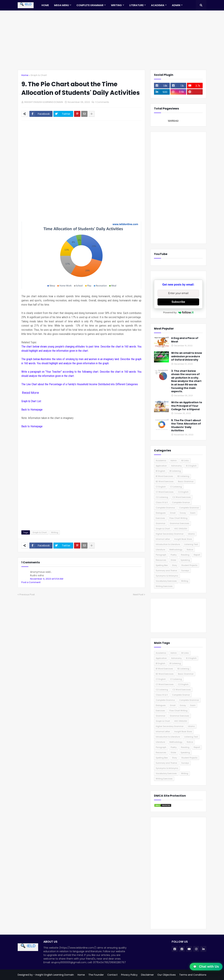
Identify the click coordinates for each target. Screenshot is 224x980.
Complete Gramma (165, 508)
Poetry (174, 555)
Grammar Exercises (179, 523)
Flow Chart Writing (178, 518)
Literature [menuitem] (136, 5)
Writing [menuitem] (116, 5)
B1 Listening (175, 471)
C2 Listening (162, 497)
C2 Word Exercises (182, 497)
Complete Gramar (181, 502)
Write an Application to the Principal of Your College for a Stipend (187, 406)
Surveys (185, 571)
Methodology (176, 550)
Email (173, 513)
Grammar (161, 523)
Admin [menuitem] (176, 5)
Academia (161, 460)
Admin (174, 460)
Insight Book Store (183, 539)
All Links (185, 460)
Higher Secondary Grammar (170, 534)
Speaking (185, 560)
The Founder (96, 975)
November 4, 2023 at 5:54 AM (47, 579)
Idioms (191, 534)
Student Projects (189, 565)
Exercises (160, 518)
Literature (160, 550)
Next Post (138, 595)
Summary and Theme (166, 571)
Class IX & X (162, 502)
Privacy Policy (129, 975)
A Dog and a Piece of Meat (185, 340)
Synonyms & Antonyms (167, 576)
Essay (183, 513)
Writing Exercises (164, 586)
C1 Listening (176, 487)
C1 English (161, 487)
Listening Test (191, 544)
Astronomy (176, 466)
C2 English (183, 492)
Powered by (178, 312)
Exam (193, 513)
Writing (55, 532)
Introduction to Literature (168, 544)
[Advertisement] (112, 40)
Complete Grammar (189, 508)
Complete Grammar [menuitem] (90, 5)
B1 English (160, 471)
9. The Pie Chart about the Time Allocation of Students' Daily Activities (186, 426)
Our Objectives (167, 975)
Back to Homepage (32, 410)
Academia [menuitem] (158, 5)
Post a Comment (31, 582)
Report (197, 555)
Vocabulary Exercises (166, 581)
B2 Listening (183, 476)
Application (161, 466)
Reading (185, 555)
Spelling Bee (162, 565)
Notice (190, 550)
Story (174, 565)
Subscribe (178, 302)
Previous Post (27, 595)
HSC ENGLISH (181, 529)
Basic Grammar (186, 481)
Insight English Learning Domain (55, 975)
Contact (112, 975)
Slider (173, 560)
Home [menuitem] (45, 5)
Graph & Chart (39, 75)
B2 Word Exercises (165, 481)
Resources (161, 560)
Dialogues (161, 513)
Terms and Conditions (193, 975)
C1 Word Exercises (165, 492)
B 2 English (191, 466)
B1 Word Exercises (164, 476)
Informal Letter (163, 539)
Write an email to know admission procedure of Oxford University (187, 356)
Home (25, 75)
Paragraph (161, 555)
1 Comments (102, 102)
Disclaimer (147, 975)
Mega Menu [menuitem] (62, 5)
